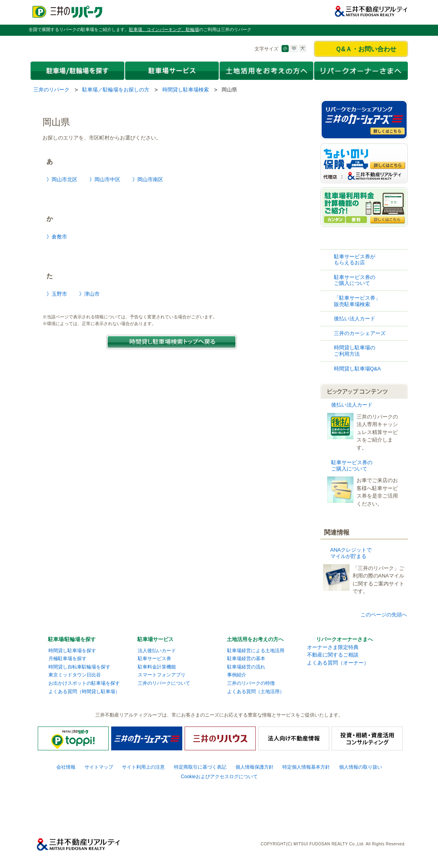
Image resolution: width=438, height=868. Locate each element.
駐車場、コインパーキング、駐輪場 (164, 29)
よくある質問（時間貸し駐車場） (84, 692)
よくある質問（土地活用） (256, 692)
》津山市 (89, 294)
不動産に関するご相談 (333, 655)
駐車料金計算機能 (157, 667)
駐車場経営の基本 (246, 659)
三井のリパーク (51, 90)
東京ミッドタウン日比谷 (75, 675)
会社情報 (66, 767)
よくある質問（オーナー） (338, 663)
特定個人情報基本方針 (306, 767)
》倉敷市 (57, 237)
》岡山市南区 (148, 179)
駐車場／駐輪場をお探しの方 (116, 90)
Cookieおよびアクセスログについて (219, 777)
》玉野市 (57, 294)
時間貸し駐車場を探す (72, 651)
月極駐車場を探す (68, 659)
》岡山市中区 (105, 179)
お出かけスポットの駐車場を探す (84, 683)
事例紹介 (237, 675)
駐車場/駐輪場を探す (72, 639)
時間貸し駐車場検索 (186, 90)
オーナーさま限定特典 (333, 647)
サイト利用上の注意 (143, 767)
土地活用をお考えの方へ (255, 639)
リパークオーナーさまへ (344, 639)
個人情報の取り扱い (361, 767)
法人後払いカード (157, 651)
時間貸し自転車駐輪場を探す (79, 667)
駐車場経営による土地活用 (256, 651)
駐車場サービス (155, 639)
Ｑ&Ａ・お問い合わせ (366, 49)
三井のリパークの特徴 (251, 683)
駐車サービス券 (154, 659)
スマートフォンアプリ (162, 675)
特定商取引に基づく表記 (200, 767)
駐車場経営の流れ (246, 667)
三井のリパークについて (164, 683)
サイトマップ (99, 767)
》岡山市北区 (62, 179)
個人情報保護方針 (255, 767)
